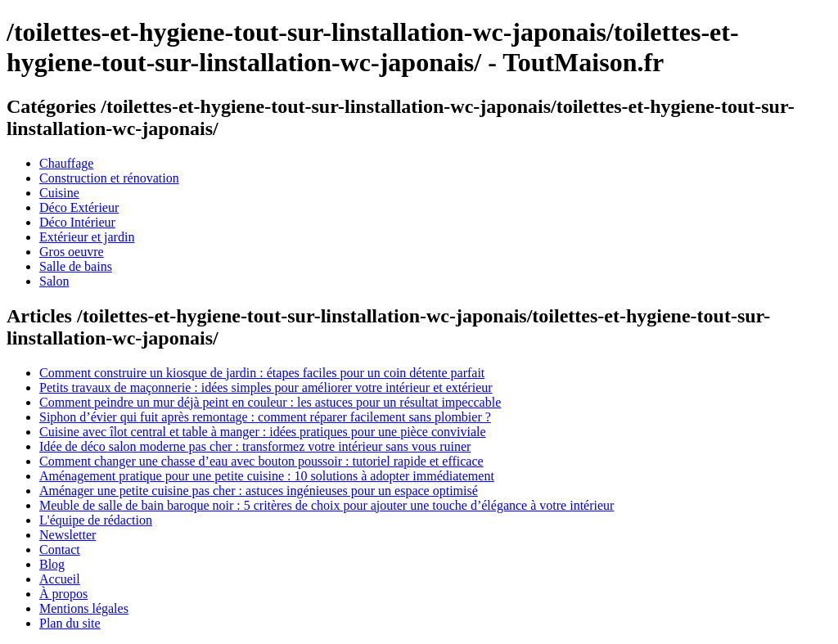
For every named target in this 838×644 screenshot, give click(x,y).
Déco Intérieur (77, 222)
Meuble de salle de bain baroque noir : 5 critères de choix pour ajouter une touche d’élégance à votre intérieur (327, 505)
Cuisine (59, 193)
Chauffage (66, 163)
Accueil (60, 579)
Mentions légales (84, 608)
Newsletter (68, 535)
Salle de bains (76, 266)
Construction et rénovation (109, 178)
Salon (54, 281)
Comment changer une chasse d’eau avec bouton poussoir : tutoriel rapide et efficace (261, 461)
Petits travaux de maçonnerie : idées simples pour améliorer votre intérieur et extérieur (266, 387)
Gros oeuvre (72, 252)
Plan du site (70, 623)
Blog (52, 564)
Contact (60, 549)
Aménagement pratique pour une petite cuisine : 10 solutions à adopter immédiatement (267, 476)
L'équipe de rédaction (96, 520)
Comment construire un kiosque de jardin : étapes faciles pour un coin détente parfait (262, 373)
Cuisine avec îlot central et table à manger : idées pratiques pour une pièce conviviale (263, 432)
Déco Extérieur (79, 207)
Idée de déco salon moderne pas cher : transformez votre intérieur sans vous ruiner (255, 446)
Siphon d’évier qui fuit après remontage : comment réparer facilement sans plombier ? (265, 417)
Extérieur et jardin (87, 237)
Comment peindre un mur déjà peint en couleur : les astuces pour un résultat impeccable (270, 402)
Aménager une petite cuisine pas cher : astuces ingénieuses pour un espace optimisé (259, 491)
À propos (63, 594)
